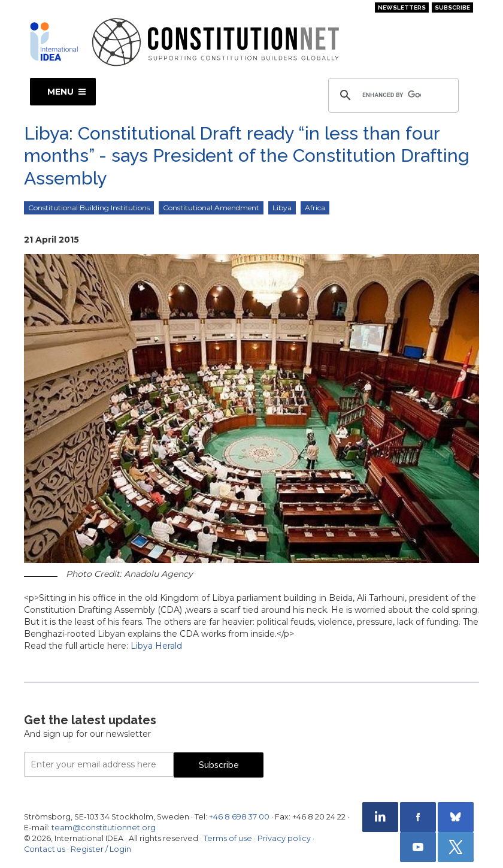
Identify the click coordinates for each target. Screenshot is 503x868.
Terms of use (228, 838)
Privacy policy (284, 838)
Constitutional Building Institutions (89, 208)
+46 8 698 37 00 (239, 817)
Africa (315, 208)
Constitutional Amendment (211, 208)
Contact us (45, 849)
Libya (282, 208)
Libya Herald (156, 646)
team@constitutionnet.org (104, 828)
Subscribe (452, 7)
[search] (392, 95)
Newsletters (402, 7)
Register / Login (101, 849)
